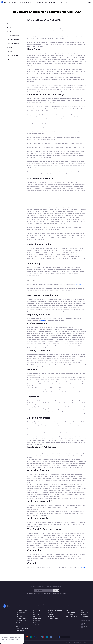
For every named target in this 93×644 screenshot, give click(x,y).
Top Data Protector (13, 40)
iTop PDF (10, 51)
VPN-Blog (51, 612)
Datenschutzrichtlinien (78, 642)
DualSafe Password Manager (21, 626)
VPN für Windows (37, 608)
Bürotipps (51, 614)
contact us (42, 321)
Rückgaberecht (68, 642)
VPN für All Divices (37, 627)
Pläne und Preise (20, 631)
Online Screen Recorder (22, 629)
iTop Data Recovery (13, 36)
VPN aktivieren (70, 614)
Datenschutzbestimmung (12, 639)
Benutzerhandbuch (70, 612)
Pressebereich (84, 612)
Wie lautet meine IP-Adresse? (56, 610)
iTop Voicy (10, 59)
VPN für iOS (36, 614)
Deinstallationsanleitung (72, 616)
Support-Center (70, 608)
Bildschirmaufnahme (53, 619)
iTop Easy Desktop (13, 55)
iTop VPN (10, 20)
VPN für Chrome (37, 619)
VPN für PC (35, 612)
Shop (67, 2)
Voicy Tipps (51, 616)
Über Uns (83, 608)
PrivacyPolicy (79, 285)
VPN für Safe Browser (38, 625)
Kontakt (83, 610)
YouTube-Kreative (85, 616)
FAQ (67, 610)
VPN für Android (37, 616)
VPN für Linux (36, 623)
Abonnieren (56, 590)
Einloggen (89, 2)
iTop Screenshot (12, 32)
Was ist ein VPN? (52, 608)
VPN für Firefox (37, 621)
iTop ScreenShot (20, 616)
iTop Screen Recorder (14, 28)
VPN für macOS (37, 610)
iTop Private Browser (13, 24)
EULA (85, 642)
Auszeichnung (84, 614)
